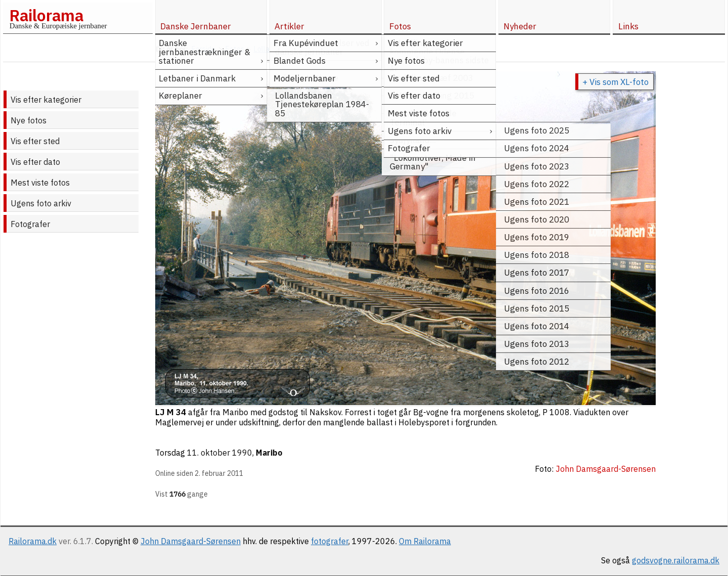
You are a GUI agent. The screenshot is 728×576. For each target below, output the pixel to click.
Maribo (269, 453)
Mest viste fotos (40, 183)
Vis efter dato (35, 162)
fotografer (330, 541)
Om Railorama (425, 541)
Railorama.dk (33, 541)
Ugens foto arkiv (41, 203)
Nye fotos (29, 120)
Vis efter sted (35, 141)
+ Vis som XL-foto (616, 82)
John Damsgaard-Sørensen (191, 541)
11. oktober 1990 (220, 453)
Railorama (46, 15)
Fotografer (30, 224)
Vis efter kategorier (46, 100)
